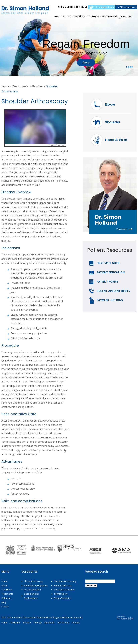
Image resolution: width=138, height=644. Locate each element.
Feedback (49, 623)
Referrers (108, 16)
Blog (118, 16)
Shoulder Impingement (36, 585)
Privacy (27, 623)
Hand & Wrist (116, 140)
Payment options (110, 300)
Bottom (133, 637)
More (86, 62)
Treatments (94, 16)
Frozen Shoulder (33, 590)
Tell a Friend (63, 623)
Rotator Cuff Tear (63, 585)
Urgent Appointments (113, 291)
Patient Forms (107, 282)
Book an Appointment (103, 7)
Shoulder (37, 86)
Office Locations (128, 7)
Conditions (79, 16)
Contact (127, 16)
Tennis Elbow (61, 594)
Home (58, 16)
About (67, 16)
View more (121, 229)
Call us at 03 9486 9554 (72, 7)
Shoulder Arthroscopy (65, 581)
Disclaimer (15, 623)
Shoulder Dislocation (65, 590)
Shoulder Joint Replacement (31, 596)
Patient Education (111, 272)
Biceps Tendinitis (63, 598)
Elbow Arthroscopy (34, 581)
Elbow (110, 104)
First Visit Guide (108, 263)
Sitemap (38, 623)
